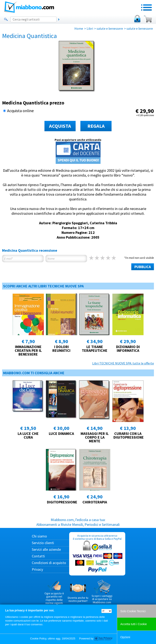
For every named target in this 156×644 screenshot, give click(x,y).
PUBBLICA (143, 267)
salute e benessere (110, 28)
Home (79, 28)
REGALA (96, 126)
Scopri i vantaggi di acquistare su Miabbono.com (102, 592)
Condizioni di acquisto (49, 563)
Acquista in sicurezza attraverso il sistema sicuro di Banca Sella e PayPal (97, 554)
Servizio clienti (43, 543)
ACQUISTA (60, 126)
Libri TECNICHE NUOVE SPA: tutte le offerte (123, 363)
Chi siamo (39, 536)
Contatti (38, 556)
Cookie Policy (38, 638)
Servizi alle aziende (46, 549)
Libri (90, 28)
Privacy (37, 569)
